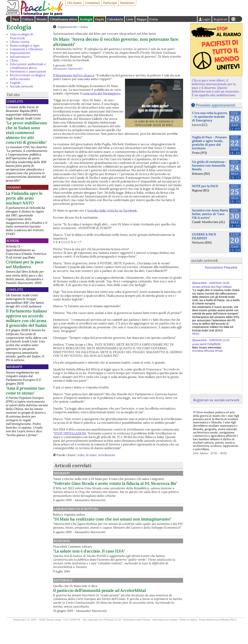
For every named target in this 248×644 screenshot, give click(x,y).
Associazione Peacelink (221, 268)
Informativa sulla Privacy (137, 642)
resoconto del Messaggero (101, 93)
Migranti (14, 367)
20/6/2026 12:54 (219, 340)
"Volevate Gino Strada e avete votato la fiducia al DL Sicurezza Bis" (136, 489)
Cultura (28, 19)
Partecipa (110, 3)
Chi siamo (74, 3)
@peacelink (199, 283)
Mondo (42, 19)
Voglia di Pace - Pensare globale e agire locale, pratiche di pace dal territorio (210, 143)
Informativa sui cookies (165, 642)
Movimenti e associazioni (28, 71)
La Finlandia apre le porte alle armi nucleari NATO (24, 198)
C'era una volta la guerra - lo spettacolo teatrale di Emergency (210, 117)
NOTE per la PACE (205, 186)
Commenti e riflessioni (26, 49)
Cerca (154, 19)
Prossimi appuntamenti (215, 105)
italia (81, 455)
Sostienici (127, 3)
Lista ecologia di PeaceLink (22, 36)
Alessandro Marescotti (68, 69)
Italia (84, 27)
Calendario (115, 19)
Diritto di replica (188, 642)
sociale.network (205, 260)
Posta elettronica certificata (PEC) (218, 642)
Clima (14, 60)
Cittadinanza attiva (63, 19)
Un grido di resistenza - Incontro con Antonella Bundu (209, 165)
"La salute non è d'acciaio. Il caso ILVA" (129, 564)
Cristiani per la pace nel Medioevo (25, 264)
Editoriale (103, 597)
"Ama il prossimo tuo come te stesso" (25, 391)
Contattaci (92, 3)
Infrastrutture (20, 57)
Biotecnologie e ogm (25, 45)
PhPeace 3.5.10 (112, 642)
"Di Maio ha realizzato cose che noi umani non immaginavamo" (137, 530)
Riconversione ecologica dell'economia (28, 77)
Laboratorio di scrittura (116, 517)
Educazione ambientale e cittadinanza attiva (28, 66)
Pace (16, 19)
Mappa (142, 19)
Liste (130, 19)
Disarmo (14, 187)
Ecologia (86, 19)
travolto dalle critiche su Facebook (112, 210)
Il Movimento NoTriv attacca (74, 75)
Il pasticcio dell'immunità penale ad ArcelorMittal (127, 610)
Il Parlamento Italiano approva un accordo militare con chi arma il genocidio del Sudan (26, 318)
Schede (13, 241)
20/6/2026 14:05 (219, 283)
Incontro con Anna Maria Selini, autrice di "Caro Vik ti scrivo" (210, 214)
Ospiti (100, 19)
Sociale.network (22, 86)
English (15, 83)
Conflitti (15, 101)
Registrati (220, 19)
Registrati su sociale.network (216, 400)
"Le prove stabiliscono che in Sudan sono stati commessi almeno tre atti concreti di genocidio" (26, 133)
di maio (91, 455)
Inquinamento (20, 53)
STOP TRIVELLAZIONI (70, 433)
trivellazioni (107, 455)
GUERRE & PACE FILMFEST (204, 236)
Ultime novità (20, 42)
